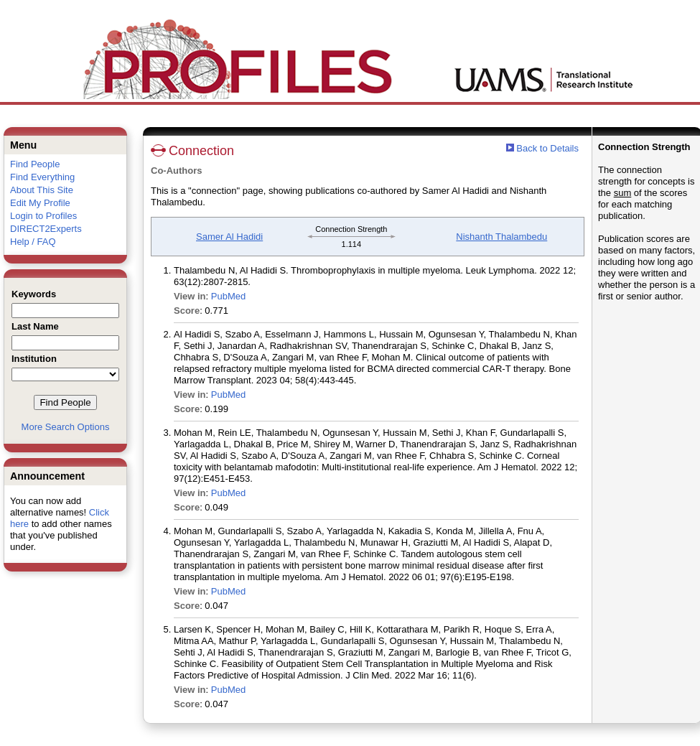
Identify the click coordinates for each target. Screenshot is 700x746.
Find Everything (42, 177)
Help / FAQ (33, 242)
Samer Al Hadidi (229, 237)
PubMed (228, 296)
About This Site (42, 190)
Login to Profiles (43, 216)
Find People (35, 164)
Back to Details (547, 148)
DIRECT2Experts (46, 229)
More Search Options (66, 427)
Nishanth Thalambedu (501, 237)
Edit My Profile (40, 203)
